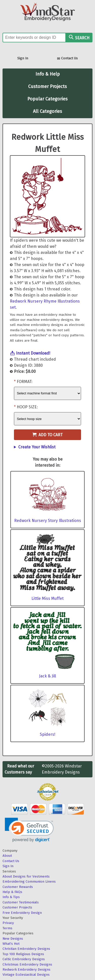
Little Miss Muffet (48, 598)
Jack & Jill (48, 676)
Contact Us (67, 59)
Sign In (23, 58)
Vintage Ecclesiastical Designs (26, 975)
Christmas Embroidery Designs (27, 964)
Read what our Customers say (19, 769)
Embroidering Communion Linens (29, 881)
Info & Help (48, 74)
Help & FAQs (12, 892)
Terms (7, 928)
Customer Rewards (18, 887)
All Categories (48, 111)
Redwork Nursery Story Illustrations (48, 521)
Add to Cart (48, 435)
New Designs (13, 939)
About (7, 856)
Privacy (8, 923)
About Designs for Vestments (26, 876)
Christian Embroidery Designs (26, 949)
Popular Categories (48, 99)
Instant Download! (33, 353)
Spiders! (48, 734)
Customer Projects (48, 86)
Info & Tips (11, 897)
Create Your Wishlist (37, 447)
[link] (29, 830)
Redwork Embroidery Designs (26, 969)
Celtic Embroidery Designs (24, 959)
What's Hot (11, 944)
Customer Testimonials (21, 902)
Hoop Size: (27, 407)
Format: (25, 382)
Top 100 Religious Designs (23, 954)
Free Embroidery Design (22, 913)
